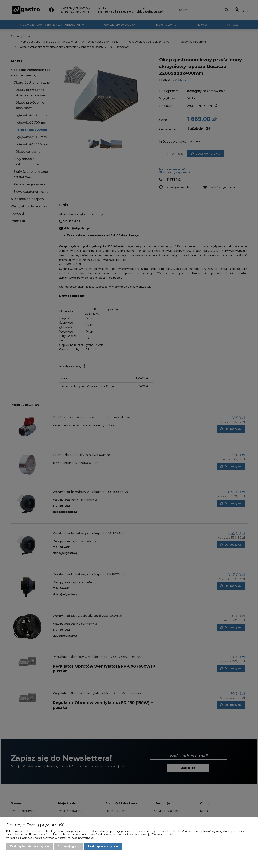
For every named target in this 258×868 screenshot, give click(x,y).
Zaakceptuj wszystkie (103, 846)
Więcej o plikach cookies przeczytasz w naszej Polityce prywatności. (50, 838)
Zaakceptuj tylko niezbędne (29, 846)
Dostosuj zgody (68, 846)
